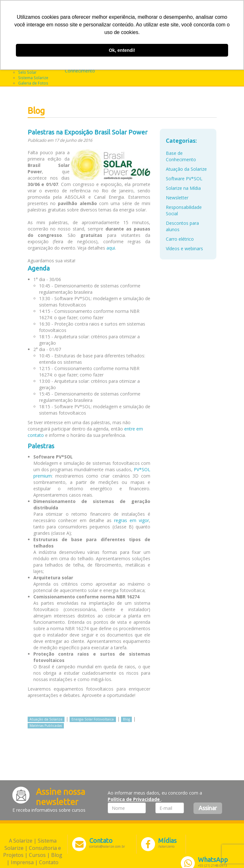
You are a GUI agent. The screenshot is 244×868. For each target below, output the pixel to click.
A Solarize (21, 841)
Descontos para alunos (182, 226)
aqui (111, 248)
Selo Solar (27, 72)
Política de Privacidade (134, 799)
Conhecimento (80, 71)
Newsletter (177, 198)
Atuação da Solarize (46, 719)
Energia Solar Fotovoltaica (93, 719)
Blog (126, 719)
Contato (49, 862)
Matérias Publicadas (46, 726)
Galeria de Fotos (33, 83)
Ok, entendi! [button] (122, 50)
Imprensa (22, 862)
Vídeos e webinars (184, 248)
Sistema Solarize (33, 78)
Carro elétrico (180, 239)
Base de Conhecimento (181, 156)
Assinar (208, 808)
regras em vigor (132, 520)
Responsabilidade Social (184, 210)
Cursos (37, 855)
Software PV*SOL (184, 179)
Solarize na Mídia (183, 188)
